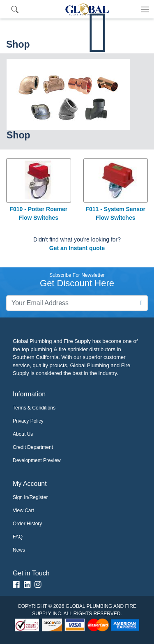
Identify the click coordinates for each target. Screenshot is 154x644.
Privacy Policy (28, 421)
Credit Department (33, 447)
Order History (27, 524)
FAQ (18, 537)
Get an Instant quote (77, 248)
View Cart (23, 511)
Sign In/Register (30, 497)
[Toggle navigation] (145, 9)
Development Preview (37, 460)
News (19, 550)
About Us (23, 434)
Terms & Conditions (34, 408)
